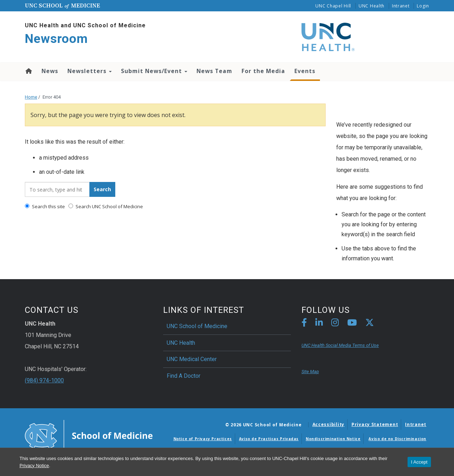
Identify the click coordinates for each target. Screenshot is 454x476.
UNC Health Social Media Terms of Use (340, 345)
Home (28, 71)
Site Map (310, 372)
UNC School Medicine (62, 5)
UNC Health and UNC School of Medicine (85, 25)
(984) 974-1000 (44, 380)
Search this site (45, 206)
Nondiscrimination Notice (333, 439)
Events (305, 71)
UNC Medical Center (192, 359)
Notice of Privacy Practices (203, 439)
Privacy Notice (34, 466)
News (50, 71)
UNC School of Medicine (197, 326)
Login (423, 6)
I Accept (419, 462)
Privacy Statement (375, 424)
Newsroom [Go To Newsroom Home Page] (56, 39)
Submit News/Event (154, 71)
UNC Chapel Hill (333, 6)
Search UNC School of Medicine (106, 206)
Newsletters (90, 71)
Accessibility (328, 424)
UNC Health (372, 6)
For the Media (263, 71)
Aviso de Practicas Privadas (269, 439)
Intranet (401, 6)
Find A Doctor (184, 376)
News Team (214, 71)
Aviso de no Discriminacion (397, 439)
